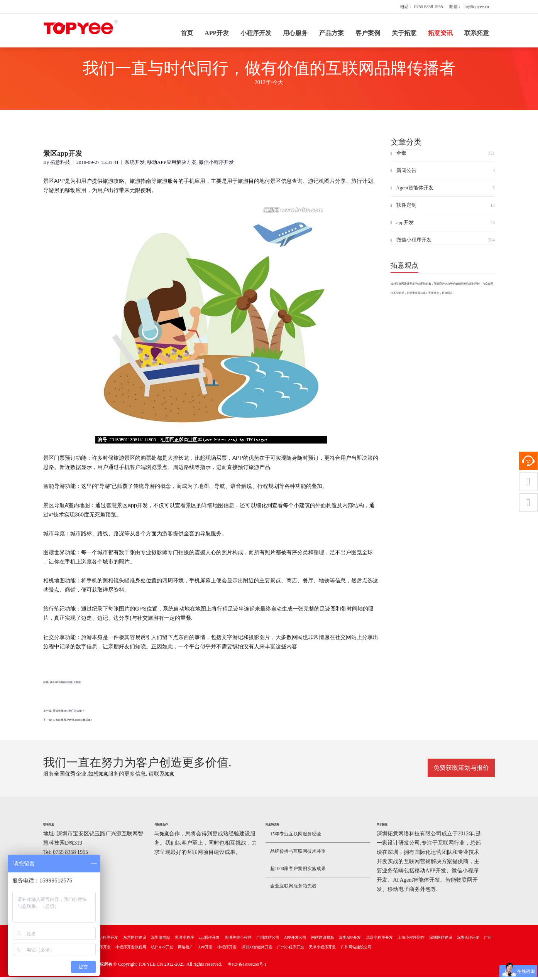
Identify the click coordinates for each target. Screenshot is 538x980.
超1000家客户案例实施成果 (296, 872)
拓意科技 (60, 168)
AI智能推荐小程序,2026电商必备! (72, 726)
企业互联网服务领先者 (291, 889)
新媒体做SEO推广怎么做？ (69, 716)
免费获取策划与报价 (461, 770)
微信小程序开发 (216, 168)
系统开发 (135, 168)
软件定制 (443, 211)
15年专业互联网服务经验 (293, 837)
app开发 (443, 228)
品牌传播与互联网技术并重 (296, 854)
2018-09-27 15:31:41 (97, 168)
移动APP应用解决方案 (172, 168)
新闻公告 (443, 176)
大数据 (77, 688)
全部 (443, 159)
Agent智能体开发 (443, 194)
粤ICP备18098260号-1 (247, 967)
